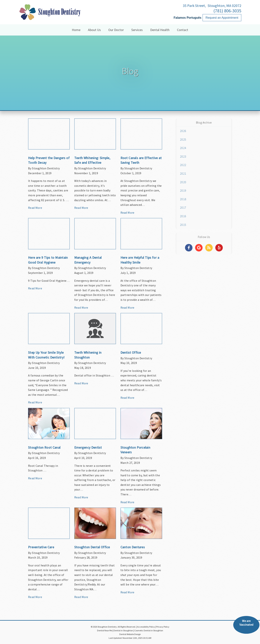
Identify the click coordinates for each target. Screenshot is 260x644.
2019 (183, 190)
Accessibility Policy (146, 627)
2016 (183, 216)
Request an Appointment (222, 18)
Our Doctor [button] (116, 30)
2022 (183, 165)
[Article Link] (49, 166)
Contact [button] (183, 30)
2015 (183, 225)
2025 (183, 139)
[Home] (50, 16)
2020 (183, 182)
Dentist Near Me (105, 630)
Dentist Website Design (130, 634)
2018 (183, 199)
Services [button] (137, 30)
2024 (183, 148)
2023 (183, 156)
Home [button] (76, 30)
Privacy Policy (163, 627)
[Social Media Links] (189, 248)
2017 (183, 208)
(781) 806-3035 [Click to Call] (227, 11)
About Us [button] (94, 30)
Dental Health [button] (160, 30)
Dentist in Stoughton (123, 630)
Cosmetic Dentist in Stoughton (149, 630)
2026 (183, 131)
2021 (183, 173)
